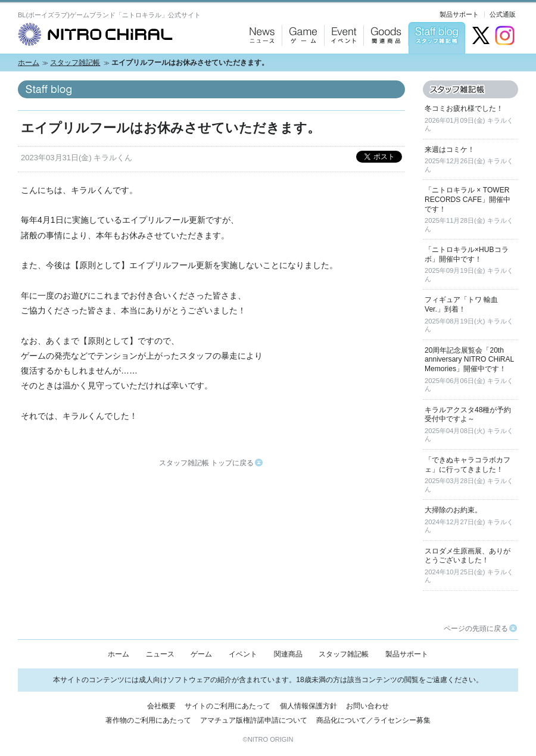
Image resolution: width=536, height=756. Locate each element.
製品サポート (459, 14)
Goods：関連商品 (383, 66)
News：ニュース (259, 66)
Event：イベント (342, 66)
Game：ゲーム (300, 66)
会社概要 (161, 706)
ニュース (160, 654)
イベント (243, 654)
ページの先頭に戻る (480, 629)
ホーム (29, 63)
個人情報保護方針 (308, 706)
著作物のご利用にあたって (148, 720)
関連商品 (288, 654)
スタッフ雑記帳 (75, 63)
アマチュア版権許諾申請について (254, 720)
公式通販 (503, 14)
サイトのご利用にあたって (228, 706)
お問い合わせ (367, 706)
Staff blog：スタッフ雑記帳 (437, 66)
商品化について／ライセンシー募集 (373, 720)
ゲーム (201, 654)
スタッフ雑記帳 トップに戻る (211, 463)
